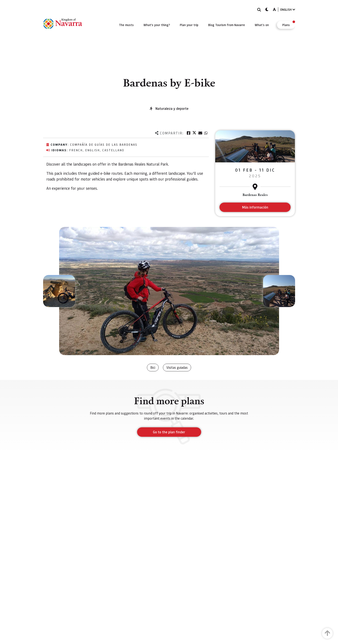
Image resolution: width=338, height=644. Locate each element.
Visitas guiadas (177, 367)
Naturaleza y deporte (172, 108)
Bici (153, 367)
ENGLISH (288, 10)
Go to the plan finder (169, 432)
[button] (59, 291)
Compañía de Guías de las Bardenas (104, 144)
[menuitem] (126, 25)
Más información (255, 207)
